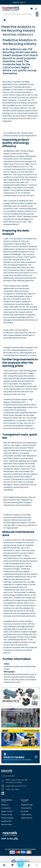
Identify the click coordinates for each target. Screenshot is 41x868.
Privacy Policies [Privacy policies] (7, 817)
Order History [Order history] (26, 813)
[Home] (21, 864)
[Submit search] (37, 14)
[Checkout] (32, 9)
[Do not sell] (21, 848)
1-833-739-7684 (12, 788)
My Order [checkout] (25, 810)
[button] (4, 865)
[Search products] (19, 14)
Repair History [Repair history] (26, 817)
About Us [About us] (5, 803)
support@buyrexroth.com (16, 785)
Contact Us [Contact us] (6, 807)
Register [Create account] (16, 2)
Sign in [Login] (22, 2)
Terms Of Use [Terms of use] (7, 813)
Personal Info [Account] (26, 807)
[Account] (29, 865)
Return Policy (6, 823)
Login (30, 803)
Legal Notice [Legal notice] (6, 820)
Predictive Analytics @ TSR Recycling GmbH (19, 667)
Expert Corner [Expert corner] (7, 810)
